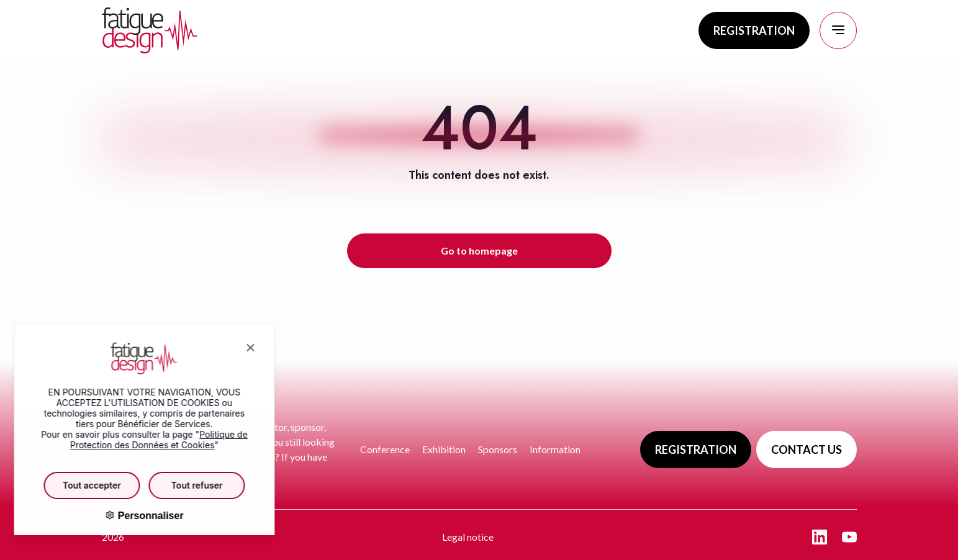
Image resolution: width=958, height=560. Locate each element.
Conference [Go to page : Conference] (385, 449)
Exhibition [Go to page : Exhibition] (444, 449)
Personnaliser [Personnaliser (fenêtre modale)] (140, 516)
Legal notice (468, 537)
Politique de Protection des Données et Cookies (150, 440)
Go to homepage (479, 251)
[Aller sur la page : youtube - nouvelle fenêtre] (849, 537)
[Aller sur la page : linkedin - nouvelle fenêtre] (820, 537)
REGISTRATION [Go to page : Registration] (754, 30)
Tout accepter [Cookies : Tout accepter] (83, 485)
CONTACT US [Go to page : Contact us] (807, 449)
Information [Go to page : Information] (555, 449)
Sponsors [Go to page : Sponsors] (498, 449)
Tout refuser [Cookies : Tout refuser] (188, 485)
